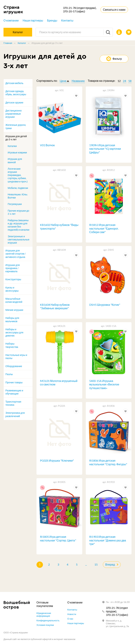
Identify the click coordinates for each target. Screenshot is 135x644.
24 (125, 81)
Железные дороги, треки (16, 126)
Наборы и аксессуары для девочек (14, 332)
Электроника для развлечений (15, 414)
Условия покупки (45, 625)
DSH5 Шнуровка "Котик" (105, 305)
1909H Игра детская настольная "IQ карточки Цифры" (105, 149)
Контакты (67, 20)
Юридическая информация (44, 614)
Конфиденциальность (48, 620)
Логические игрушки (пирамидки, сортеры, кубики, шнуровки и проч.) (18, 175)
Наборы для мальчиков (12, 319)
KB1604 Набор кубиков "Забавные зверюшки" (55, 307)
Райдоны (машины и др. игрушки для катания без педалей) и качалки (19, 225)
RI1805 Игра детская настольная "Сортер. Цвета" (58, 539)
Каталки (12, 146)
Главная (8, 43)
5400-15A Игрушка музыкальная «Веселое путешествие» (104, 385)
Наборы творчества (12, 345)
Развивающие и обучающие (14, 392)
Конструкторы (13, 279)
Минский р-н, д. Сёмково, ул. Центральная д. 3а (117, 623)
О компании (11, 20)
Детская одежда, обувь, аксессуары (16, 93)
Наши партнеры (33, 20)
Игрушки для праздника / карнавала (13, 268)
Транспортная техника (13, 403)
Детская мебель (14, 83)
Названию (78, 81)
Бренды (52, 20)
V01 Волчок (47, 145)
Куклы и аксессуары (12, 289)
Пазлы (9, 374)
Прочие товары (14, 382)
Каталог (22, 43)
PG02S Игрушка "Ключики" (57, 461)
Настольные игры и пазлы (16, 357)
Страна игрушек (13, 10)
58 (130, 81)
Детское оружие (14, 102)
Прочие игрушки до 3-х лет (18, 212)
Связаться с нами (114, 10)
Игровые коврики (17, 152)
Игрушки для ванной (15, 160)
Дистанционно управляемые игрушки (14, 114)
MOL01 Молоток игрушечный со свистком (59, 383)
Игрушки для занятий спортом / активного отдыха (16, 254)
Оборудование (14, 366)
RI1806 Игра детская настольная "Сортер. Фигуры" (108, 463)
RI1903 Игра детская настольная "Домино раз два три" (108, 541)
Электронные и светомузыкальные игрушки (19, 239)
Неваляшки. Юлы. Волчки (18, 196)
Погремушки (15, 204)
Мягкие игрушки (14, 310)
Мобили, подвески (18, 188)
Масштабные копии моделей (14, 300)
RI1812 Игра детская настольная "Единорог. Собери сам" (104, 229)
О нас (70, 619)
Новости (72, 614)
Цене (63, 81)
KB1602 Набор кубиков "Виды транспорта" (59, 227)
